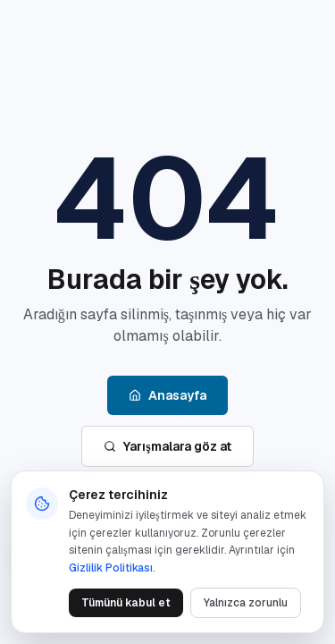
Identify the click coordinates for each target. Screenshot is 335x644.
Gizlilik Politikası (111, 568)
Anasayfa (167, 395)
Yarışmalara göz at (167, 446)
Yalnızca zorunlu (246, 603)
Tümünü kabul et (126, 603)
